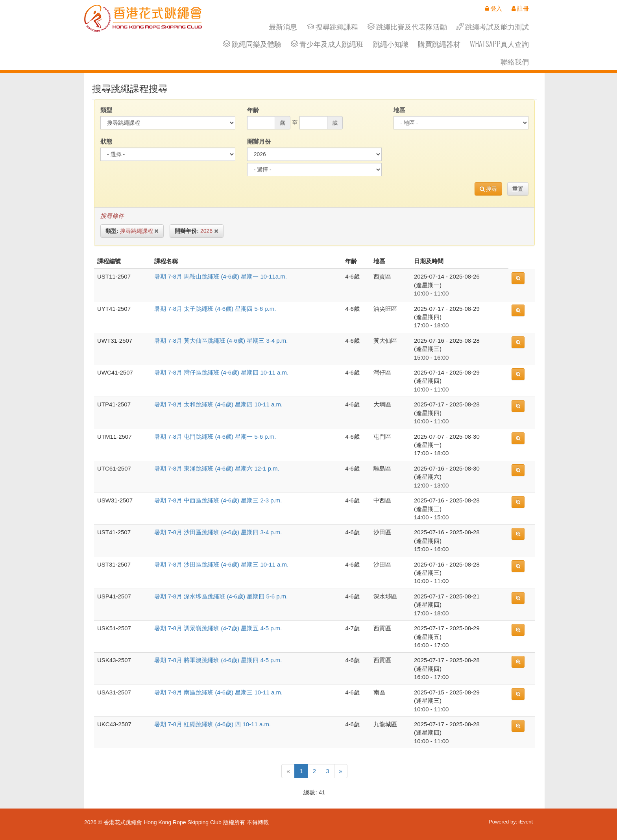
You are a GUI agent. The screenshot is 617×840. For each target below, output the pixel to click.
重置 (518, 189)
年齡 (253, 110)
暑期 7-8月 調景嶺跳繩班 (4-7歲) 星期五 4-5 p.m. (218, 628)
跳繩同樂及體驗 (252, 44)
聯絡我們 (515, 62)
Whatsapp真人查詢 (499, 44)
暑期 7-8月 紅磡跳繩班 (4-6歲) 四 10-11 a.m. (212, 724)
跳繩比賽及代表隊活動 (407, 27)
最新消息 (283, 27)
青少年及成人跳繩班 (327, 44)
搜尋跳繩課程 (333, 27)
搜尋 (489, 189)
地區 (399, 110)
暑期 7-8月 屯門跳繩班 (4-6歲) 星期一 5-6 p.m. (215, 437)
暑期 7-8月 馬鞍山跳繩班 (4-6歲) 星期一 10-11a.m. (221, 276)
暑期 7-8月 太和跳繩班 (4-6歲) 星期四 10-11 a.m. (218, 404)
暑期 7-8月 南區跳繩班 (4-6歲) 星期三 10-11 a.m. (218, 692)
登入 (494, 8)
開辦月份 (259, 141)
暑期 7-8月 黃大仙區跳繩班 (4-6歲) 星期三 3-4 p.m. (221, 341)
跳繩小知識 (391, 44)
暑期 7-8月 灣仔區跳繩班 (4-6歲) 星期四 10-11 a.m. (221, 372)
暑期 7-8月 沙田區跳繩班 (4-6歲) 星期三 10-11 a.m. (221, 564)
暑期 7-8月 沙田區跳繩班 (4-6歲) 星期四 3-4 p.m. (218, 532)
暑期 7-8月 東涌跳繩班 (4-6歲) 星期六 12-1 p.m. (217, 468)
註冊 (520, 8)
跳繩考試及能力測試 (493, 27)
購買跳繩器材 (439, 44)
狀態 (106, 141)
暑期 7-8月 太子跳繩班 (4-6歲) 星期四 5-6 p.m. (215, 309)
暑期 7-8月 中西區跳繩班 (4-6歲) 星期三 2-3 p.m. (218, 500)
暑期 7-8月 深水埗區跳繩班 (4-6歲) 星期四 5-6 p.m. (221, 596)
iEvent (526, 822)
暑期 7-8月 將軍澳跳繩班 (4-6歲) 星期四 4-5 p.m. (218, 660)
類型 (106, 110)
